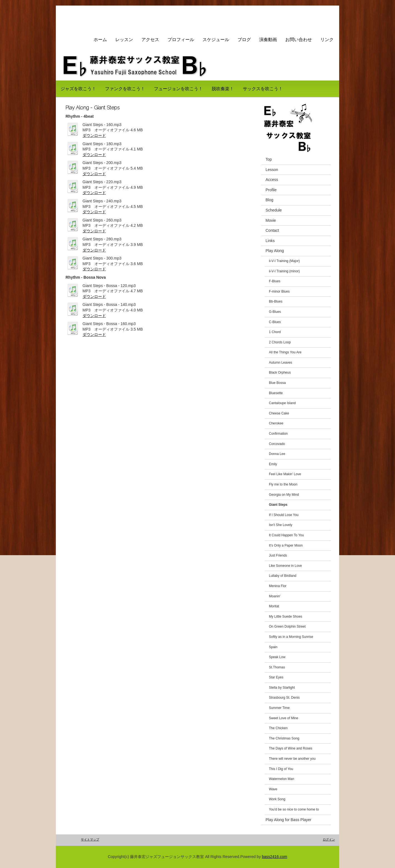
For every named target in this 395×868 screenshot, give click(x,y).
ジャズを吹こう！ (78, 89)
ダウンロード (94, 135)
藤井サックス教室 (89, 18)
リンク (327, 40)
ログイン (329, 839)
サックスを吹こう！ (263, 89)
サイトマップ (90, 839)
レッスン (124, 40)
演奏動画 (268, 40)
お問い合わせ (299, 40)
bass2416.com (275, 857)
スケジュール (216, 40)
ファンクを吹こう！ (125, 89)
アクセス (150, 40)
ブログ (244, 40)
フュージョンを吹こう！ (178, 89)
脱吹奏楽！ (223, 89)
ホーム (100, 40)
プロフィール (181, 40)
